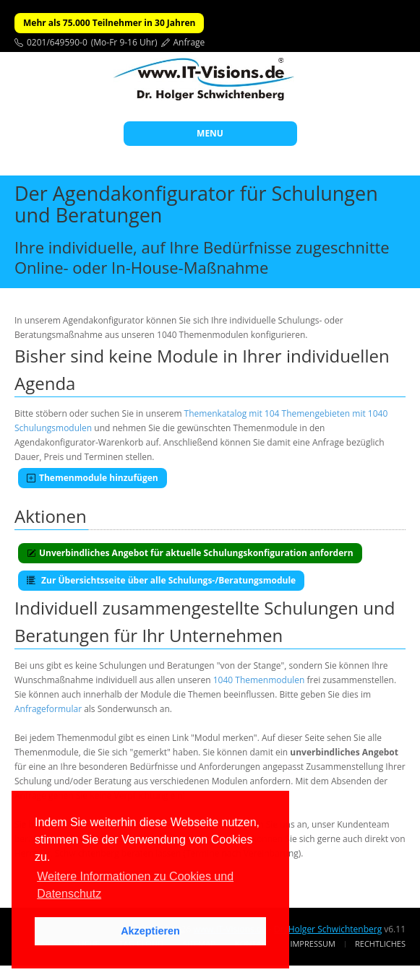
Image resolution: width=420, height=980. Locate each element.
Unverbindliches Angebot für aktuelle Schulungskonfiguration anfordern (190, 553)
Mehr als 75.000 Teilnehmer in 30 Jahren (109, 23)
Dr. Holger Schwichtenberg (328, 929)
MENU (210, 133)
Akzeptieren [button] (150, 931)
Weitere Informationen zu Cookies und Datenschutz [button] (135, 885)
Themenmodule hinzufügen (93, 478)
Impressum (312, 944)
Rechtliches (380, 944)
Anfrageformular (48, 709)
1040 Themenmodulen (259, 680)
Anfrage (189, 42)
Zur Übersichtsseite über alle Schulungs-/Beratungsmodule (161, 580)
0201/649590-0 (57, 42)
